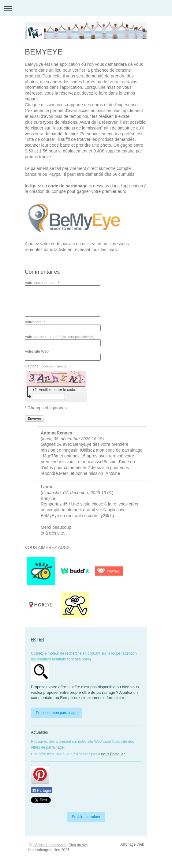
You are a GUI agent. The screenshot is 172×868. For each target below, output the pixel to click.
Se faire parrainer (86, 817)
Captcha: (45, 366)
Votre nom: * (35, 322)
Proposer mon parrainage (57, 713)
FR (33, 640)
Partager (42, 791)
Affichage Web (132, 844)
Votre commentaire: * (42, 283)
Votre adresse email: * (60, 337)
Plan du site (78, 845)
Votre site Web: (37, 351)
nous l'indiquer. (114, 754)
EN (41, 640)
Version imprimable (47, 845)
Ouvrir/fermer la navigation (86, 8)
